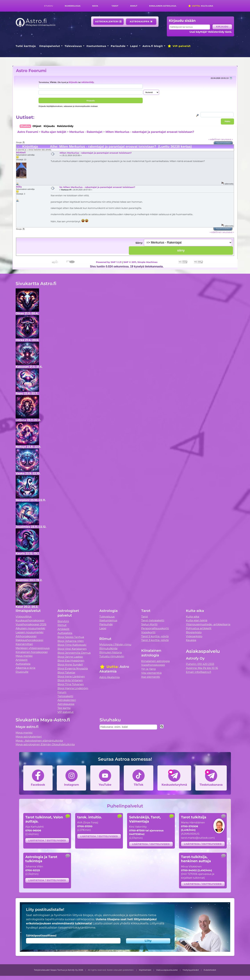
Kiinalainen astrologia (163, 6)
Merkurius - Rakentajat (86, 132)
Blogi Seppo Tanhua (71, 637)
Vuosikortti (148, 632)
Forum (62, 692)
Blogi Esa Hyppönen (71, 661)
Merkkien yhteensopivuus (33, 648)
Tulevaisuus (73, 46)
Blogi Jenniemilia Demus (74, 653)
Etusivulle (22, 672)
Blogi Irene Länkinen (71, 676)
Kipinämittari (24, 644)
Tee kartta (64, 708)
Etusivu (49, 6)
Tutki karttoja (26, 46)
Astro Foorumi (31, 71)
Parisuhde (118, 46)
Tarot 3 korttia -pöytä (155, 640)
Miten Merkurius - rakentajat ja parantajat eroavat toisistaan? (150, 132)
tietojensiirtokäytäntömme (77, 928)
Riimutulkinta (108, 648)
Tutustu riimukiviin (112, 656)
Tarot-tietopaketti (153, 620)
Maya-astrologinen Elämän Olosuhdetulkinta (45, 744)
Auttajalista (23, 664)
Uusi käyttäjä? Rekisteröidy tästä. (211, 32)
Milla (19, 187)
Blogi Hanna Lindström (73, 688)
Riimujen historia (111, 652)
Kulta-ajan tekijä (197, 620)
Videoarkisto (194, 636)
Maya (95, 6)
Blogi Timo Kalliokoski (72, 645)
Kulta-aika (201, 6)
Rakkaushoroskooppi (30, 640)
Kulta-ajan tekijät (54, 132)
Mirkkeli (21, 152)
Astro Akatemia (109, 677)
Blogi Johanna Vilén (71, 641)
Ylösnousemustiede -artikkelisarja (208, 624)
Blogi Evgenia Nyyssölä (73, 668)
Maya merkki (24, 656)
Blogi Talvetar (66, 672)
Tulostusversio (224, 143)
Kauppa (191, 640)
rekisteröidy (87, 82)
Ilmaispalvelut (50, 46)
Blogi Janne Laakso (70, 657)
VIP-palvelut (179, 46)
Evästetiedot (210, 970)
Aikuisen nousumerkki (30, 628)
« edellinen (215, 139)
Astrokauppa (141, 22)
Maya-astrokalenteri (29, 737)
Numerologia (73, 6)
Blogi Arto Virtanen (70, 680)
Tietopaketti (65, 696)
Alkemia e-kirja (26, 668)
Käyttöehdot (145, 970)
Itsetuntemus (96, 46)
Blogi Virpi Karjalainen (72, 649)
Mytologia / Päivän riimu (115, 644)
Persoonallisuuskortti (155, 628)
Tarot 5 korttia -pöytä (155, 636)
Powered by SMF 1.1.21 (109, 262)
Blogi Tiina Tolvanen (71, 684)
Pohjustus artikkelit (199, 628)
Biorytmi (63, 621)
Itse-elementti (151, 677)
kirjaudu (73, 82)
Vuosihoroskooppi (153, 665)
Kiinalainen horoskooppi (32, 652)
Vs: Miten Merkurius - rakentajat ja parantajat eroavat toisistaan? (97, 187)
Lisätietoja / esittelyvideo (47, 840)
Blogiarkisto (194, 632)
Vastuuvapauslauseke (167, 970)
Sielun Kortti (149, 624)
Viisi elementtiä (151, 673)
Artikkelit (22, 660)
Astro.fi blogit (153, 46)
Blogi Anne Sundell (70, 665)
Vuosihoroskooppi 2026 (31, 624)
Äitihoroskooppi (26, 636)
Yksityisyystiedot (191, 970)
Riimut (134, 6)
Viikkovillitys (24, 617)
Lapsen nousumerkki (30, 632)
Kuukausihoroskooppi (30, 620)
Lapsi (134, 46)
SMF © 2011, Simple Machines (140, 262)
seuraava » (227, 139)
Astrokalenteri (108, 22)
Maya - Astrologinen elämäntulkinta (39, 741)
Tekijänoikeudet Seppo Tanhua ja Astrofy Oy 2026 (59, 970)
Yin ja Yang (149, 669)
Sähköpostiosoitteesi (41, 936)
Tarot (115, 6)
